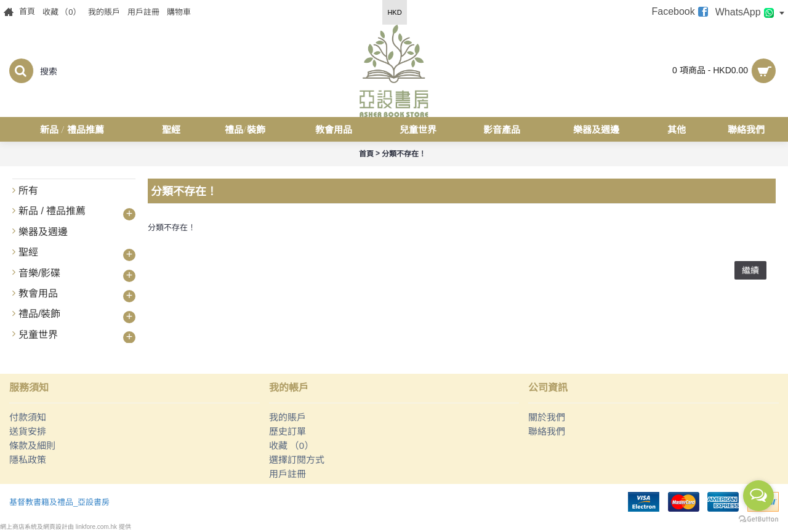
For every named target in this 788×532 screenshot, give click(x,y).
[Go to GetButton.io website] (758, 519)
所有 (28, 191)
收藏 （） (291, 445)
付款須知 (28, 417)
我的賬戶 (287, 417)
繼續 (750, 270)
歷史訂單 (287, 431)
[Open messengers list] (758, 496)
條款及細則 (32, 445)
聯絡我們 (547, 431)
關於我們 (547, 417)
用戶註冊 (287, 474)
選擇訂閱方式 (297, 460)
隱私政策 (28, 460)
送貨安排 (28, 431)
